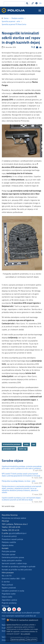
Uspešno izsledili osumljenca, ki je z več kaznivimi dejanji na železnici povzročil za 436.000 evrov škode (21, 499)
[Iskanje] (27, 3)
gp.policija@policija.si (18, 533)
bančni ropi (23, 449)
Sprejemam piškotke (18, 639)
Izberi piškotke (32, 639)
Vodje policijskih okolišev (12, 560)
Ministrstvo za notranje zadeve (14, 518)
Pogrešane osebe (9, 594)
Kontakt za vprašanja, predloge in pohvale (19, 567)
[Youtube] (14, 609)
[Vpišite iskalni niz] (14, 3)
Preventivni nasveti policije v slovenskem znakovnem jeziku (33, 3)
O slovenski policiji (9, 536)
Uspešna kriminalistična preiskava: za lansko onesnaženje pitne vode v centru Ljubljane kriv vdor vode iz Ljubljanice (22, 467)
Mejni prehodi (7, 585)
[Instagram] (19, 609)
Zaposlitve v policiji (9, 600)
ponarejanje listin (9, 449)
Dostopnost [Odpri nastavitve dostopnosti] (37, 3)
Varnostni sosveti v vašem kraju (14, 563)
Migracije (5, 606)
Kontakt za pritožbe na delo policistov (17, 570)
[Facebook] (9, 609)
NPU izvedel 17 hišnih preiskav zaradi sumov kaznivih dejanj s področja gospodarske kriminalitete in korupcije (21, 475)
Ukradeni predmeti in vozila (13, 591)
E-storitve (6, 582)
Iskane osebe (7, 597)
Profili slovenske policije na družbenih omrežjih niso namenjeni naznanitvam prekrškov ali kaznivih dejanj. (21, 616)
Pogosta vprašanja (9, 603)
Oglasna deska (8, 545)
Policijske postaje (9, 551)
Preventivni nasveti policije (12, 539)
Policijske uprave (9, 554)
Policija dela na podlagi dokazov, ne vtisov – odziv (19, 481)
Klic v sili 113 (7, 576)
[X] (4, 609)
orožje (26, 444)
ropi (34, 444)
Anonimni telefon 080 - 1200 (13, 579)
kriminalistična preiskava (12, 444)
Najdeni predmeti (9, 588)
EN (40, 3)
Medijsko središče (9, 542)
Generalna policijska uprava (13, 557)
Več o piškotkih (25, 634)
